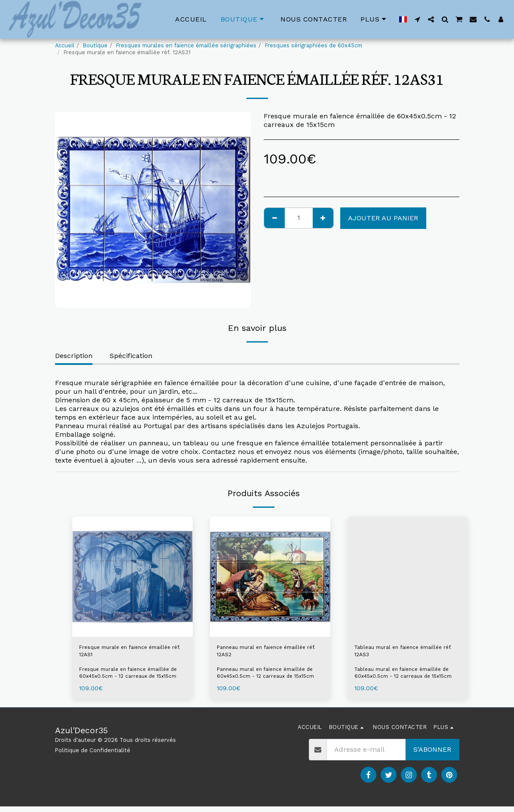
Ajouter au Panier (383, 218)
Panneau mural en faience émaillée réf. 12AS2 (261, 654)
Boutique (95, 45)
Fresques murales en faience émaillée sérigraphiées (186, 45)
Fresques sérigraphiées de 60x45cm (314, 45)
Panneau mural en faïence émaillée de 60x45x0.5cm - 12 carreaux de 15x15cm (269, 678)
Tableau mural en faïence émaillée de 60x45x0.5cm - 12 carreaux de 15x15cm (407, 678)
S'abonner (432, 755)
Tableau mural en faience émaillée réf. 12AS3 (397, 654)
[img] (132, 577)
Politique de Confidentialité (93, 755)
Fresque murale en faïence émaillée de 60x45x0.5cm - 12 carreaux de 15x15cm (132, 678)
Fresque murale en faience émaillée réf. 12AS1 (124, 654)
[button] (417, 19)
